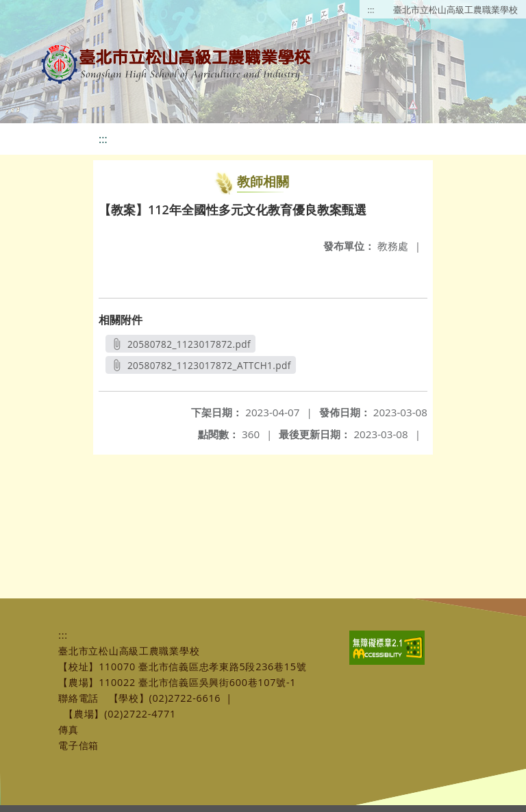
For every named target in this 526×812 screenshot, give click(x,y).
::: (371, 10)
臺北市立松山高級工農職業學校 (455, 10)
